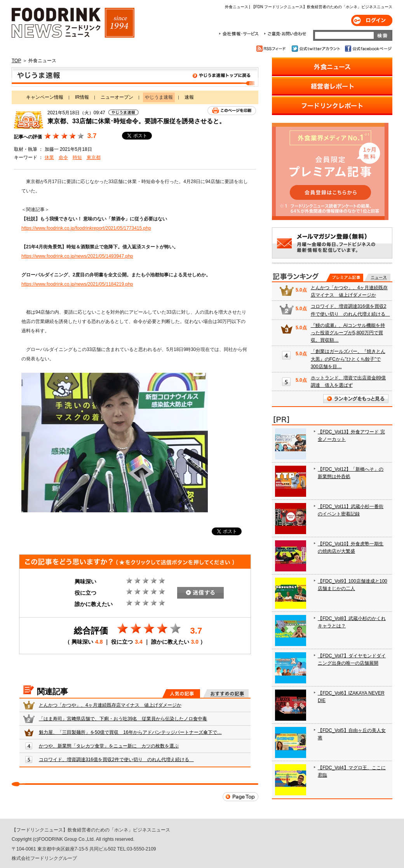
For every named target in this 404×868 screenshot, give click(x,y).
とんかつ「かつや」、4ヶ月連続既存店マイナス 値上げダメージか (110, 705)
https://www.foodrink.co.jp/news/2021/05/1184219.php (77, 284)
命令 (63, 157)
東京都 (94, 157)
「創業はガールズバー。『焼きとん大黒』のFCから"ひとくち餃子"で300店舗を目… (348, 359)
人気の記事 (181, 693)
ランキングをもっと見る (356, 399)
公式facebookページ (368, 49)
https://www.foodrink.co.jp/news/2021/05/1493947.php (77, 256)
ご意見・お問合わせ (285, 34)
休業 (49, 157)
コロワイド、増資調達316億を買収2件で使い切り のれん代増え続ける (116, 760)
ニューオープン (117, 97)
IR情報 (82, 97)
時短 (77, 157)
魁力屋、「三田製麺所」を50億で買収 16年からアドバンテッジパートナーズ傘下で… (130, 732)
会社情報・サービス (240, 34)
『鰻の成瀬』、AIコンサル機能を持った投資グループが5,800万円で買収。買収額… (348, 333)
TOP (16, 61)
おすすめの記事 (226, 693)
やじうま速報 (135, 77)
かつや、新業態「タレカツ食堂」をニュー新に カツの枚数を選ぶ (109, 746)
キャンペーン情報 (45, 97)
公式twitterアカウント (316, 49)
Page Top (240, 797)
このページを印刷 (232, 111)
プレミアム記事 (345, 278)
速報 (189, 97)
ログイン (372, 20)
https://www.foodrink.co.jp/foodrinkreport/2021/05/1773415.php (86, 228)
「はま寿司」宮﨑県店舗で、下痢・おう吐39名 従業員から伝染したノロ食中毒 (123, 719)
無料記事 (377, 278)
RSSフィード (272, 49)
